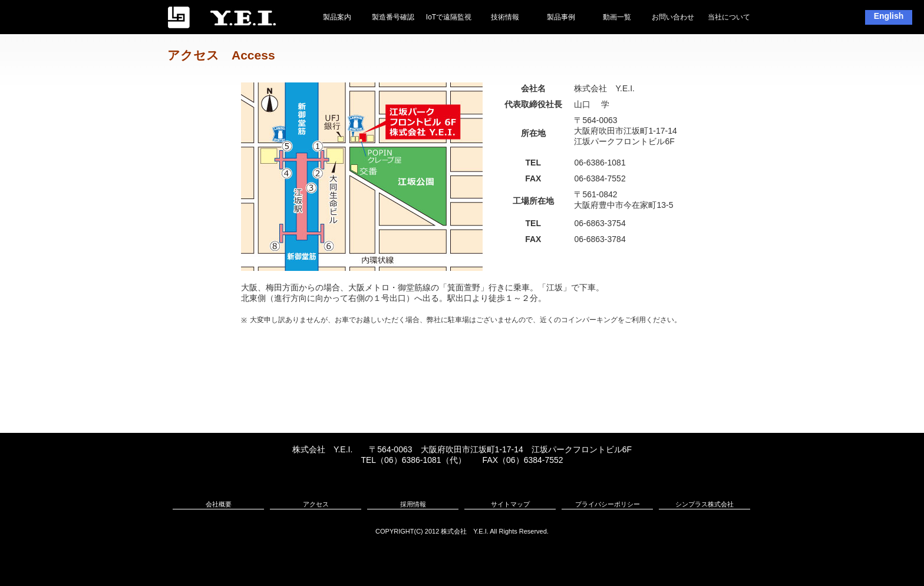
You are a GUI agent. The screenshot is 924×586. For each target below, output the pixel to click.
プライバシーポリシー (608, 504)
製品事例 (561, 17)
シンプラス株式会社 (704, 504)
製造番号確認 (393, 17)
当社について (729, 17)
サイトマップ (510, 504)
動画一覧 (617, 17)
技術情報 (505, 17)
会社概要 (219, 504)
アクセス (316, 504)
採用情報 (413, 504)
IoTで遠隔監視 (449, 17)
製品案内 (337, 17)
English (889, 16)
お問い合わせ (673, 17)
